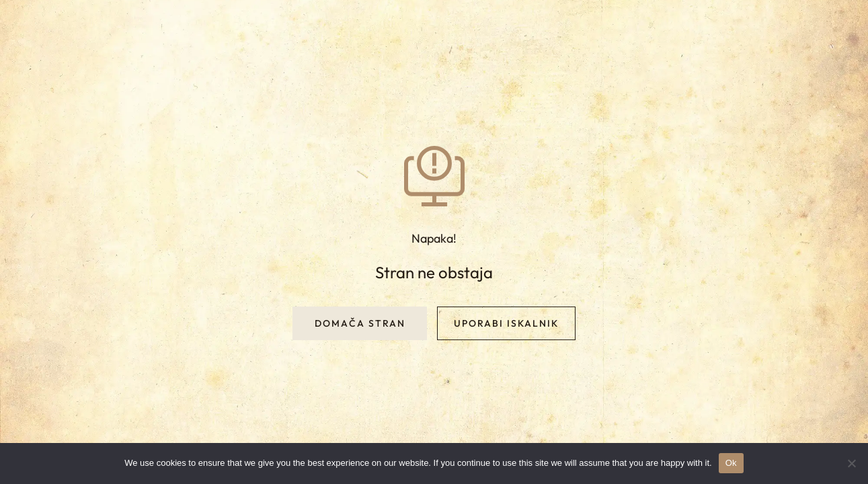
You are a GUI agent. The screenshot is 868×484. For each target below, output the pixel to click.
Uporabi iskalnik (506, 323)
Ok (731, 463)
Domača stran (360, 323)
